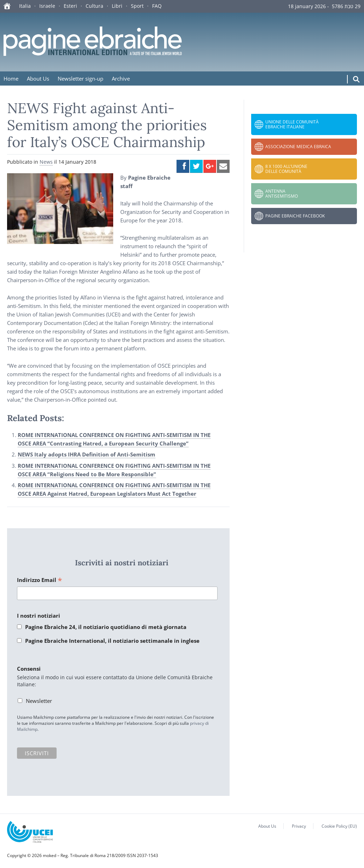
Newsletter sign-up (80, 78)
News (46, 162)
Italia (25, 6)
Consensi (29, 669)
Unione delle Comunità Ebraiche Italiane (292, 124)
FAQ (157, 6)
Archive (121, 78)
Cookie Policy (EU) (339, 826)
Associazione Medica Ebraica (298, 147)
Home (11, 78)
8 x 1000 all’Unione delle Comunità (286, 169)
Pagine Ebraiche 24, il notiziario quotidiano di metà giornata (106, 627)
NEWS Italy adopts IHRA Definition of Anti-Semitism (86, 454)
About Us (38, 78)
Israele (47, 6)
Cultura (94, 6)
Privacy (299, 826)
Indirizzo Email (40, 580)
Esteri (70, 6)
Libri (117, 6)
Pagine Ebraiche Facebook (295, 216)
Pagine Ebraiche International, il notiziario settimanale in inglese (112, 641)
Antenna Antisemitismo (282, 194)
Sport (137, 6)
